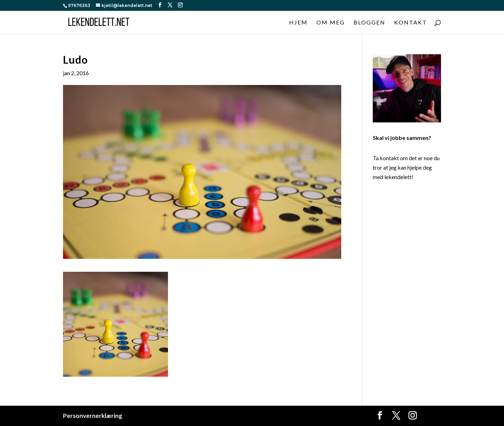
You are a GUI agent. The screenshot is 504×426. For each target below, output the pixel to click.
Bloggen (369, 23)
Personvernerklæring (93, 416)
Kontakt (411, 23)
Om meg (331, 23)
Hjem (298, 23)
